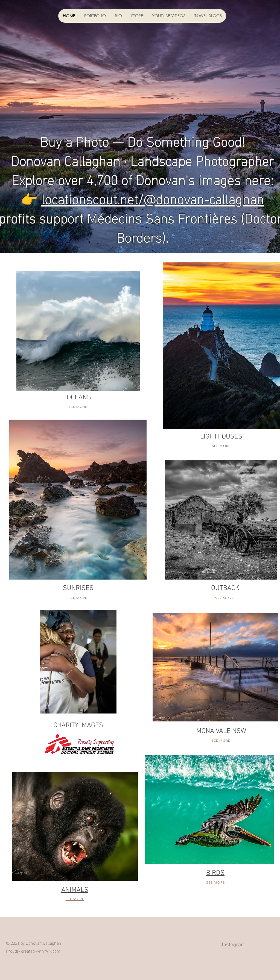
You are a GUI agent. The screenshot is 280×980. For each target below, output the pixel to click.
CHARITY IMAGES (78, 726)
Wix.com (53, 951)
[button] (95, 16)
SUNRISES (78, 588)
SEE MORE (78, 407)
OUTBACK (225, 588)
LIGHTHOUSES (221, 437)
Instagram (234, 944)
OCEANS (79, 398)
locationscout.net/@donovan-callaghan (153, 198)
